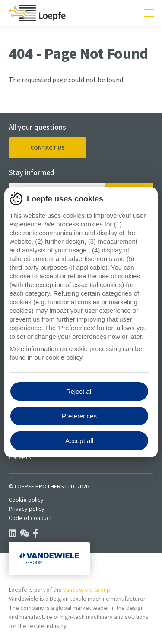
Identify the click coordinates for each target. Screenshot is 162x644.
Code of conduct (30, 518)
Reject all (79, 391)
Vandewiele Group (87, 590)
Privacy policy (27, 509)
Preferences (79, 416)
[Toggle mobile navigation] (149, 13)
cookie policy (64, 357)
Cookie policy (26, 500)
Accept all (79, 441)
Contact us (48, 148)
